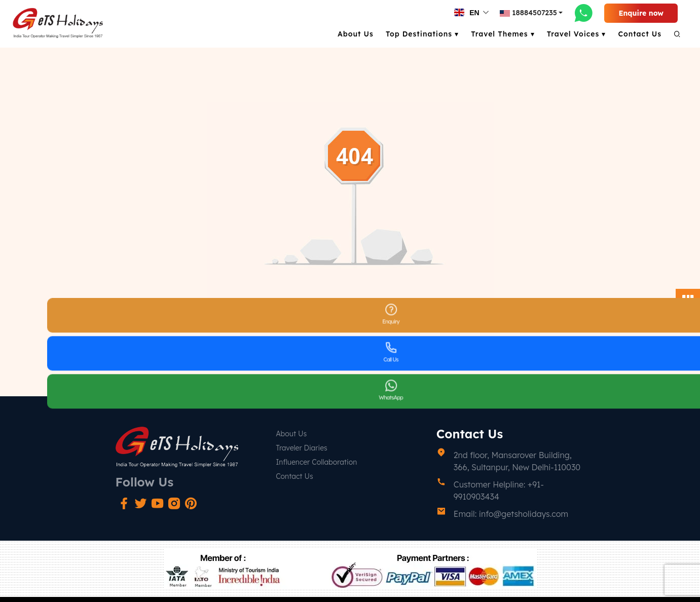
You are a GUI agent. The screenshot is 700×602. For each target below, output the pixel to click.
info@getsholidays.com (524, 514)
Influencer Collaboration (316, 462)
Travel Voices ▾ (577, 34)
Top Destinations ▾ (422, 34)
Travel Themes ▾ (503, 34)
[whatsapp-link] (583, 13)
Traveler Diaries (302, 448)
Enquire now (641, 13)
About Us (356, 34)
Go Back (350, 351)
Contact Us (640, 34)
